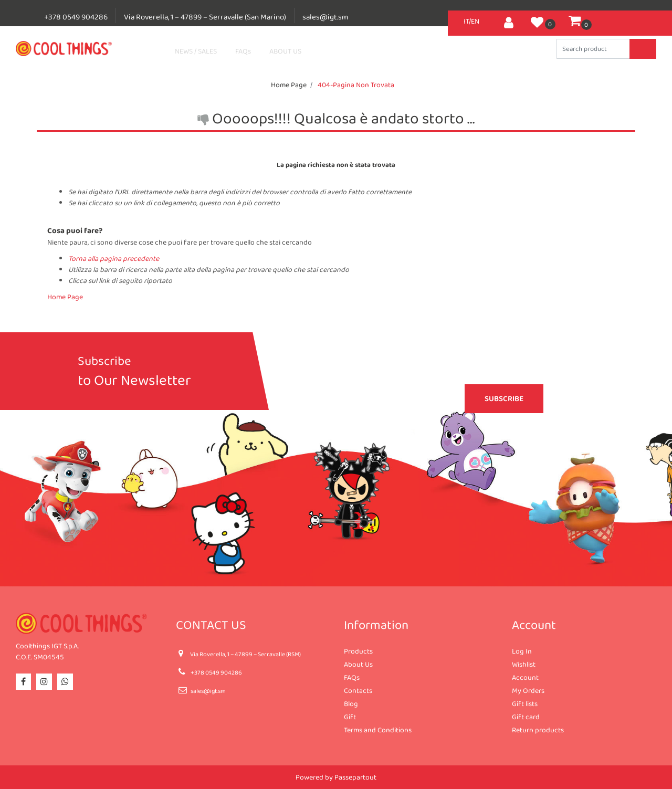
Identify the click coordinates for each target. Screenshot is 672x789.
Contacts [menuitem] (358, 690)
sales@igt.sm (325, 17)
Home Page (289, 85)
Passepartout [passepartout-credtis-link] (355, 777)
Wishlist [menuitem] (524, 664)
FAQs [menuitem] (352, 677)
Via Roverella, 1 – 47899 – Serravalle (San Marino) (205, 17)
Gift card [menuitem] (526, 717)
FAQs (243, 51)
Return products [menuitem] (538, 730)
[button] (643, 49)
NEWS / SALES (196, 51)
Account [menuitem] (525, 677)
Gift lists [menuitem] (525, 703)
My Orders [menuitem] (528, 690)
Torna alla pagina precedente (114, 258)
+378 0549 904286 (76, 17)
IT (466, 21)
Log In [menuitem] (522, 651)
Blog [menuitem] (351, 703)
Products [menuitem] (358, 651)
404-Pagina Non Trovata (356, 85)
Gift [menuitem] (350, 717)
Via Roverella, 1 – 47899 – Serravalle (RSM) (245, 654)
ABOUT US (285, 51)
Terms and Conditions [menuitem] (378, 730)
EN (475, 21)
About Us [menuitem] (358, 664)
